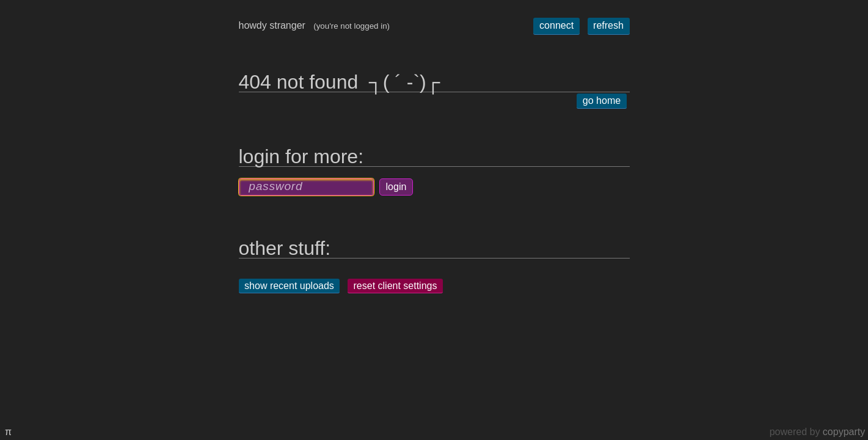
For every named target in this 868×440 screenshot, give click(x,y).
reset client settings (396, 286)
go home (602, 101)
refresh (608, 25)
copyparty (844, 432)
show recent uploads (289, 286)
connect (556, 25)
